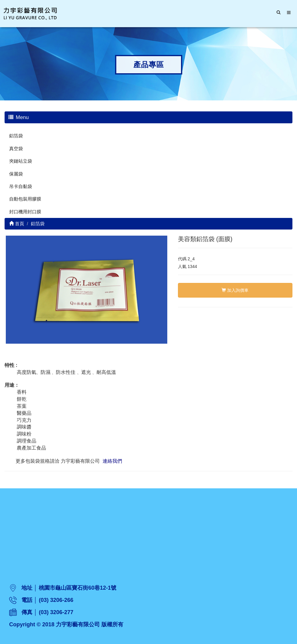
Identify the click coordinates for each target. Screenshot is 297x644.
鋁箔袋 (16, 136)
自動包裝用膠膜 (25, 199)
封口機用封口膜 (25, 212)
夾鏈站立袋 (21, 161)
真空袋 (16, 148)
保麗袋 (16, 174)
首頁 (17, 224)
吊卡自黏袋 (21, 186)
